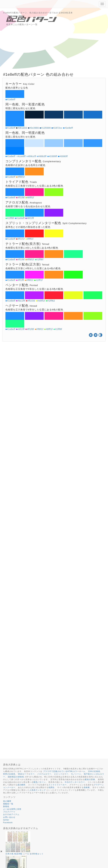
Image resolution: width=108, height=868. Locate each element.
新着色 (6, 806)
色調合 (51, 787)
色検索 (87, 787)
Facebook (8, 823)
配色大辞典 (90, 779)
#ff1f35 (31, 301)
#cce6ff (22, 156)
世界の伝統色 (9, 774)
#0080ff (63, 156)
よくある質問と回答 (12, 809)
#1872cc (58, 128)
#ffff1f (30, 239)
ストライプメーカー (58, 785)
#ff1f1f (21, 239)
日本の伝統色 (94, 771)
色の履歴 (7, 801)
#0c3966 (34, 128)
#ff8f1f (21, 177)
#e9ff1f (41, 301)
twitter (6, 820)
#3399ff (53, 156)
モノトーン (76, 774)
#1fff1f (39, 280)
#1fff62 (51, 301)
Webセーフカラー (26, 774)
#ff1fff (21, 280)
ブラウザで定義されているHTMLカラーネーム (64, 771)
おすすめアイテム (11, 814)
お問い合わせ (9, 817)
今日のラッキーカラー (75, 782)
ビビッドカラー (61, 774)
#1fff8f (10, 218)
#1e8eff (11, 99)
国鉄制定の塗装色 (16, 777)
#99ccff (32, 156)
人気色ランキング (38, 790)
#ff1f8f (21, 198)
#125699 (46, 128)
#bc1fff (21, 301)
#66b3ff (42, 156)
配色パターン (40, 782)
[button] (1, 851)
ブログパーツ (9, 812)
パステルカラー (44, 774)
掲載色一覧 (8, 804)
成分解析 (21, 785)
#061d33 (22, 128)
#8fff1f (30, 198)
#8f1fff (30, 218)
